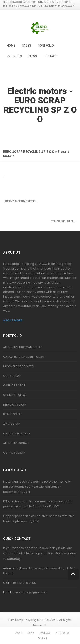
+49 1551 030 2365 (23, 583)
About (19, 633)
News (33, 56)
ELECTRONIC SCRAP (17, 433)
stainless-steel (63, 221)
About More (13, 320)
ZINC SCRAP (12, 424)
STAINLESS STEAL (15, 395)
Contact (50, 56)
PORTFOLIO (46, 46)
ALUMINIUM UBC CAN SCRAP (23, 347)
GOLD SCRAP (12, 376)
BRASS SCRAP (13, 414)
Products (14, 56)
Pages (26, 46)
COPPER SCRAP (14, 453)
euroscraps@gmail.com (30, 592)
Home (11, 46)
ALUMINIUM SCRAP (16, 443)
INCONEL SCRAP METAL (19, 366)
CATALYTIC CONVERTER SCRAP (25, 357)
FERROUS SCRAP (15, 405)
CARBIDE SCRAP (14, 385)
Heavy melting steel (21, 201)
